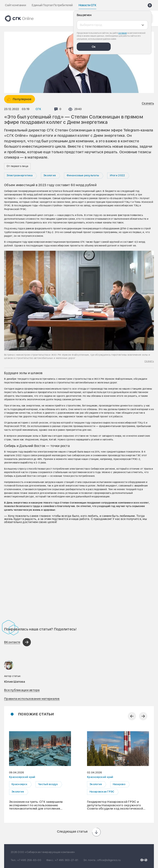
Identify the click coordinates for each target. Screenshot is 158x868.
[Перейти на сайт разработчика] (144, 860)
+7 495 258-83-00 (29, 860)
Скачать (148, 103)
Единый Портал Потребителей (52, 5)
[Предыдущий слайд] (132, 716)
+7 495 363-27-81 (67, 860)
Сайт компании (15, 5)
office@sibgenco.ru (109, 860)
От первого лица (17, 166)
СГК (38, 109)
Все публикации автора (22, 690)
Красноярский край (22, 777)
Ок (94, 47)
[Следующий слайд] (143, 716)
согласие (123, 33)
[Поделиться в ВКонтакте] (17, 642)
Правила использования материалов (32, 699)
